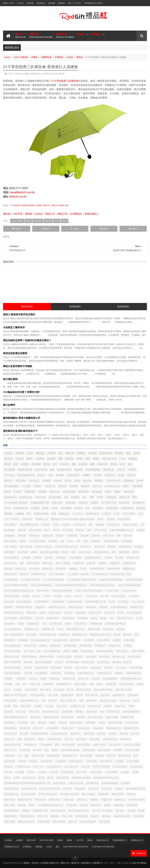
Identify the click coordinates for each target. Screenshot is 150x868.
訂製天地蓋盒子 (76, 761)
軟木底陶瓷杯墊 (29, 789)
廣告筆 (137, 453)
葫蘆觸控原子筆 (70, 756)
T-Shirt (122, 459)
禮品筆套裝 (81, 739)
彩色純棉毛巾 (139, 503)
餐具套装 (24, 574)
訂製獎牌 (26, 558)
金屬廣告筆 (78, 563)
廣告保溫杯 (104, 657)
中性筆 (112, 602)
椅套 (15, 706)
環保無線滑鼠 (53, 728)
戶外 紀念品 (121, 668)
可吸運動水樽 (96, 624)
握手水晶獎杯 (10, 541)
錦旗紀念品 (47, 569)
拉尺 (25, 684)
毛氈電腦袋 (127, 541)
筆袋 (73, 552)
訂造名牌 (86, 767)
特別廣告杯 (23, 723)
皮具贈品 (139, 547)
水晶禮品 (58, 481)
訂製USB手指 (46, 761)
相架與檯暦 (66, 508)
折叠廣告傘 (46, 57)
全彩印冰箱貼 (10, 618)
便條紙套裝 (31, 613)
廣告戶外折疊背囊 (13, 662)
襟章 (136, 756)
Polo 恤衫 (26, 486)
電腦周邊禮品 (10, 816)
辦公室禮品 (9, 470)
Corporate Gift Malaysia (103, 847)
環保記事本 (98, 728)
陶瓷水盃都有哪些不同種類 (18, 366)
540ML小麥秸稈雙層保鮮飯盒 (89, 591)
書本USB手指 (92, 695)
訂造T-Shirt (38, 767)
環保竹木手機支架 (44, 547)
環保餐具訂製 (10, 734)
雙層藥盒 (26, 811)
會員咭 (70, 541)
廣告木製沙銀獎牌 (44, 662)
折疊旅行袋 (83, 679)
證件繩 (41, 778)
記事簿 (17, 778)
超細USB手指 (63, 778)
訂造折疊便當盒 (120, 767)
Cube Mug (97, 486)
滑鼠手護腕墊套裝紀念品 (16, 717)
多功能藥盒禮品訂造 (40, 640)
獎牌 (88, 459)
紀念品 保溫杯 (85, 552)
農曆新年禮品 (133, 558)
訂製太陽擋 (92, 761)
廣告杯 (29, 214)
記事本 (7, 778)
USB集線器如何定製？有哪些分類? (22, 392)
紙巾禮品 (37, 750)
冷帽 (111, 618)
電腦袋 (117, 492)
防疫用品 (84, 805)
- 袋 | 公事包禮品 (57, 574)
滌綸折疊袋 (92, 712)
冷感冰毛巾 (102, 464)
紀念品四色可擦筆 (132, 745)
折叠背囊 (22, 536)
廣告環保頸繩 (72, 662)
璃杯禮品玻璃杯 (115, 723)
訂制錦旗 (33, 761)
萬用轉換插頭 (53, 756)
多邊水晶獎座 (103, 640)
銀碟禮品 (8, 569)
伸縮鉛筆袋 (91, 607)
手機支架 (141, 530)
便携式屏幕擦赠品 (119, 607)
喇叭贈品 (121, 629)
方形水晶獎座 (31, 690)
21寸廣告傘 (77, 514)
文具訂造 (121, 470)
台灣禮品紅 (76, 214)
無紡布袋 (81, 717)
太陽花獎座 (129, 640)
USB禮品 (25, 464)
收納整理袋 (111, 684)
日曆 (62, 541)
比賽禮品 (38, 706)
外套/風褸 (36, 464)
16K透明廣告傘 (11, 580)
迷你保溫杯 (93, 789)
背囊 (92, 497)
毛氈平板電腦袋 (111, 541)
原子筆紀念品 (56, 624)
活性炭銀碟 (67, 712)
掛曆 (118, 536)
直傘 (66, 497)
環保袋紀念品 (84, 728)
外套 (136, 635)
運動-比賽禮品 (88, 794)
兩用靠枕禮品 (26, 618)
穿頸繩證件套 (30, 745)
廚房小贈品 (91, 657)
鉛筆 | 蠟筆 (9, 805)
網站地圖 (52, 3)
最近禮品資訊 (27, 307)
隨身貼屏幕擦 (113, 569)
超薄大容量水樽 (76, 783)
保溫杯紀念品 (26, 497)
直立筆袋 (135, 734)
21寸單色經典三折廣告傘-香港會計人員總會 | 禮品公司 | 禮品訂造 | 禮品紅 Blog (39, 205)
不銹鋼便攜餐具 (42, 602)
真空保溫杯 (9, 552)
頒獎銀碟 (55, 816)
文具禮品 (40, 459)
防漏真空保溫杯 (41, 514)
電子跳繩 (131, 811)
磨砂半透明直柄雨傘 (50, 552)
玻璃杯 (52, 723)
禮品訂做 (8, 459)
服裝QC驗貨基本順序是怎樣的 (19, 314)
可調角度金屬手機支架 (115, 624)
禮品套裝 (131, 475)
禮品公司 (50, 214)
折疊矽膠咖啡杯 (110, 679)
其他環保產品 (53, 618)
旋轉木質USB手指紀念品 (16, 695)
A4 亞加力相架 (112, 591)
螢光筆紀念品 (124, 756)
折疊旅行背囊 (69, 679)
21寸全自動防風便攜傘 (53, 580)
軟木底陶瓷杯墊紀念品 (50, 789)
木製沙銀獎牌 (10, 701)
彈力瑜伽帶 (56, 668)
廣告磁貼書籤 (88, 662)
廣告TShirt (31, 840)
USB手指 (18, 214)
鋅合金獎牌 (34, 569)
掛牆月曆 (128, 536)
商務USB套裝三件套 (75, 629)
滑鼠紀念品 (35, 717)
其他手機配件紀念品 (29, 525)
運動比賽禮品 (118, 794)
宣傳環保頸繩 (70, 646)
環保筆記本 (86, 547)
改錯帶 (140, 684)
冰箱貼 (56, 525)
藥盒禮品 (100, 756)
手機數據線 (9, 536)
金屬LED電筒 (54, 800)
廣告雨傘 (79, 470)
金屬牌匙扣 (82, 800)
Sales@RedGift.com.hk (93, 3)
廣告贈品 (119, 453)
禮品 (128, 453)
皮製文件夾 (76, 734)
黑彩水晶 (72, 822)
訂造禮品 (8, 453)
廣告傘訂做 (108, 470)
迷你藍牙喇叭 (112, 508)
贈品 (61, 453)
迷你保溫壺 (80, 789)
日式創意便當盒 (37, 695)
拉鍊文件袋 (108, 536)
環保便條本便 (10, 728)
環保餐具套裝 (125, 547)
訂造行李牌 (81, 772)
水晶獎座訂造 (94, 706)
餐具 (135, 497)
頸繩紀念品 (64, 514)
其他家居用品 (124, 519)
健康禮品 (83, 503)
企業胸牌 (8, 607)
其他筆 (94, 618)
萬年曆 (135, 552)
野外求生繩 (40, 800)
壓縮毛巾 (127, 635)
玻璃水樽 (63, 723)
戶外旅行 (18, 492)
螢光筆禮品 (97, 492)
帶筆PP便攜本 (138, 651)
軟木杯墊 (67, 789)
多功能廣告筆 (113, 525)
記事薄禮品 (111, 497)
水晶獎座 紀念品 (77, 706)
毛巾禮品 (49, 706)
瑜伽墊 (102, 723)
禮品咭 (65, 552)
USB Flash (64, 464)
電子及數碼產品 (12, 486)
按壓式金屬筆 (80, 684)
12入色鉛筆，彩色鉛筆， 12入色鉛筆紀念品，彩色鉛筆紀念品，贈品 (99, 574)
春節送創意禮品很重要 (15, 353)
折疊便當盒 (34, 536)
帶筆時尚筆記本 (12, 657)
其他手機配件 (10, 525)
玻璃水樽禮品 (76, 723)
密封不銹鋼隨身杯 (52, 651)
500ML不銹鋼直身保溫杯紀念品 (19, 591)
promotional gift (112, 486)
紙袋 (46, 750)
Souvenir (78, 596)
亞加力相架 (57, 503)
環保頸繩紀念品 (114, 728)
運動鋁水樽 (124, 497)
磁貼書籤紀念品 (55, 739)
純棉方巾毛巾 (10, 750)
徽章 (89, 530)
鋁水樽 (140, 481)
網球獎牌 (118, 750)
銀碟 (15, 464)
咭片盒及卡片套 (109, 503)
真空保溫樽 (23, 552)
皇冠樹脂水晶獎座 (39, 734)
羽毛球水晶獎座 (132, 750)
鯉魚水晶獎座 (59, 822)
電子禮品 (120, 811)
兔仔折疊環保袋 (134, 613)
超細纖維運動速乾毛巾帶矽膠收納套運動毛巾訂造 (27, 783)
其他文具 (39, 618)
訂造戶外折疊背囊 (101, 767)
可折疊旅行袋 (80, 525)
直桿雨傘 (124, 734)
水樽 (51, 475)
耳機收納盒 (9, 756)
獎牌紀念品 (55, 492)
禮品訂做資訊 (106, 453)
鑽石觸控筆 (61, 569)
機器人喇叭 (26, 706)
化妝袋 (21, 624)
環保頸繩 (74, 486)
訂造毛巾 (31, 772)
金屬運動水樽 (129, 563)
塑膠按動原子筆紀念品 (100, 635)
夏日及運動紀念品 (26, 475)
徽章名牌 (108, 668)
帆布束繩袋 (9, 530)
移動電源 (75, 497)
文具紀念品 (50, 486)
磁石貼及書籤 (69, 492)
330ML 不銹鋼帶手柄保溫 (16, 585)
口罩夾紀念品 (80, 624)
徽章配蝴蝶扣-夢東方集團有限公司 (22, 418)
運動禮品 (8, 514)
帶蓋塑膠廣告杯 (29, 657)
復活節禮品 (96, 668)
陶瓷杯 (96, 459)
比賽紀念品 (110, 475)
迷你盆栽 (119, 789)
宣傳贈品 (128, 646)
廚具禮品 (79, 657)
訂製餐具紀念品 (23, 767)
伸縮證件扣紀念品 (57, 607)
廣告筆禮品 (21, 481)
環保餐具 (132, 470)
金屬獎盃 (102, 563)
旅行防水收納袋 (83, 690)
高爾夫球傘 (129, 492)
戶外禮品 (98, 475)
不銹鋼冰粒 (27, 519)
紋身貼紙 (78, 508)
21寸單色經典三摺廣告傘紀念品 (82, 580)
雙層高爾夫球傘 (40, 811)
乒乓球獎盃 (123, 602)
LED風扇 (26, 596)
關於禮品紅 (41, 3)
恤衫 (130, 464)
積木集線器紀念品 (13, 745)
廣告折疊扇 (68, 530)
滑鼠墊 (45, 508)
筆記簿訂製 (83, 492)
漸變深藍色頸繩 (51, 717)
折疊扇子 (60, 536)
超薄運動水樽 (92, 783)
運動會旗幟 (103, 794)
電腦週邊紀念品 (27, 816)
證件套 (68, 481)
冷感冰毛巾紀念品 (125, 618)
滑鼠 (102, 712)
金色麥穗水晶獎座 (136, 800)
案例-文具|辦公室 (68, 701)
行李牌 (100, 497)
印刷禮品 (66, 525)
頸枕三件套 (67, 816)
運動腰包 (131, 794)
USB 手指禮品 (129, 514)
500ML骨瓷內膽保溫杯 (62, 591)
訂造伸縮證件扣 (54, 767)
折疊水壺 (96, 679)
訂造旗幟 (20, 772)
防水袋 (83, 569)
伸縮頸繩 (103, 607)
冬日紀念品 (9, 475)
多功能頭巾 (76, 640)
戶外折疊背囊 (136, 668)
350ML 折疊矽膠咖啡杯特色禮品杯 (71, 585)
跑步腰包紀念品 (12, 789)
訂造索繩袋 (61, 558)
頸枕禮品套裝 (82, 816)
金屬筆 (108, 492)
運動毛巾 (8, 481)
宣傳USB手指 (30, 646)
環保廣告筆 (25, 728)
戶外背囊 (28, 673)
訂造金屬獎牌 (111, 772)
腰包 (27, 756)
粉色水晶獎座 (68, 745)
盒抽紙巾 (113, 734)
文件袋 (7, 508)
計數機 (135, 772)
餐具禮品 (106, 816)
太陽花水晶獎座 (130, 525)
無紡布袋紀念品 (95, 717)
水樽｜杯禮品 (10, 547)
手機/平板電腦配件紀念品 (122, 530)
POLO (122, 464)
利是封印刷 (40, 497)
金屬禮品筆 (114, 563)
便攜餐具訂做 (42, 519)
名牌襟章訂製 (48, 629)
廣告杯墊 (59, 662)
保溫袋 (121, 613)
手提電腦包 (56, 673)
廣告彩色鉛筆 (134, 657)
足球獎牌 (108, 558)
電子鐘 (141, 811)
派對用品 (62, 486)
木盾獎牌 (46, 481)
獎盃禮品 (42, 723)
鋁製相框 (22, 805)
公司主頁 (20, 3)
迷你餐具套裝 (128, 508)
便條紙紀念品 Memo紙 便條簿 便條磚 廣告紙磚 (73, 519)
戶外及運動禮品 (93, 470)
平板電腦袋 (137, 486)
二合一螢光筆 (138, 602)
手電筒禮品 (21, 679)
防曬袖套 (73, 569)
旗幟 (92, 464)
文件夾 (7, 690)
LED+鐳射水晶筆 (12, 596)
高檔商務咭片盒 (38, 574)
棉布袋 (136, 701)
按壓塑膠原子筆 (64, 684)
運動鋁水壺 (9, 800)
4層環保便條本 (92, 514)
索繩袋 (55, 750)
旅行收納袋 (59, 690)
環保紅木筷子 (68, 728)
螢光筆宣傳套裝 (12, 558)
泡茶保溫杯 (34, 712)
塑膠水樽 (100, 525)
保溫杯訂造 (109, 613)
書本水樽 (105, 695)
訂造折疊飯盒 (136, 767)
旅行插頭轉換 (55, 497)
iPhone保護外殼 (24, 602)
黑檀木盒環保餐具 (88, 822)
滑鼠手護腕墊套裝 (131, 712)
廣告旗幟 (28, 662)
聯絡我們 (61, 3)
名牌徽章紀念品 (31, 629)
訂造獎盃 (54, 772)
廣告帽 (7, 492)
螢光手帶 (111, 756)
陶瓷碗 (107, 805)
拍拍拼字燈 (48, 684)
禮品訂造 (62, 214)
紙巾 (85, 497)
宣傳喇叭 (43, 646)
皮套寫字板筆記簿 (59, 734)
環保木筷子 (38, 728)
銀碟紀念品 (21, 569)
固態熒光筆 (64, 635)
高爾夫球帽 (9, 822)
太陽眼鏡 (117, 640)
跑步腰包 (120, 558)
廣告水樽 (87, 481)
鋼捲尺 (32, 805)
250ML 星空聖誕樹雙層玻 (111, 580)
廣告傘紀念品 (119, 657)
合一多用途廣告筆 (13, 629)
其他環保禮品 (68, 618)
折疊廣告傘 (47, 536)
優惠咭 (100, 519)
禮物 (60, 459)
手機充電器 (30, 492)
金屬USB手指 (73, 475)
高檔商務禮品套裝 (122, 816)
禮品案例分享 (65, 36)
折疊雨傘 (96, 536)
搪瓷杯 (100, 684)
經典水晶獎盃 (89, 750)
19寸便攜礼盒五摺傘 (30, 580)
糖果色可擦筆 (99, 745)
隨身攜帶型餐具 (97, 569)
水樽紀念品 (120, 706)
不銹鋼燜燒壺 (58, 602)
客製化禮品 (91, 214)
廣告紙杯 (80, 530)
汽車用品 (8, 712)
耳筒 (20, 756)
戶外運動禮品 (41, 673)
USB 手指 (104, 596)
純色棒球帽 (25, 750)
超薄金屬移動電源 (110, 783)
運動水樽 (85, 486)
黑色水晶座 (104, 822)
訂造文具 (8, 772)
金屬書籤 (20, 514)
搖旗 (92, 684)
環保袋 (121, 475)
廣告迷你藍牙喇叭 (13, 668)
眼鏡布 (41, 739)
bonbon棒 (9, 602)
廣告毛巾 (41, 475)
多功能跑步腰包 (60, 640)
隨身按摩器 (119, 805)
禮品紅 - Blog (8, 3)
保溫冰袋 (68, 613)
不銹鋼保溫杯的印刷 (40, 503)
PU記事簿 (58, 596)
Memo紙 (37, 596)
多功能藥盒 (23, 640)
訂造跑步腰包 (96, 772)
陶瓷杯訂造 (96, 805)
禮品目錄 (30, 3)
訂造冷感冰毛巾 (71, 767)
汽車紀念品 (21, 712)
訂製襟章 (37, 558)
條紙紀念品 (125, 701)
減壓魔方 (80, 712)
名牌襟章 (94, 503)
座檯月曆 (22, 530)
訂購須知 (81, 34)
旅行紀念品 (34, 481)
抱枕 (18, 684)
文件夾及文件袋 (113, 481)
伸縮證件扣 (40, 607)
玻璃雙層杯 (91, 723)
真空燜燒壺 (30, 739)
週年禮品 (141, 508)
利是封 (126, 486)
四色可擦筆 (31, 635)
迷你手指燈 (107, 789)
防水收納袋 (71, 805)
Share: (68, 596)
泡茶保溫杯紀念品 (51, 712)
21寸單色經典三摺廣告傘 (16, 503)
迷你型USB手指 (25, 470)
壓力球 (117, 635)
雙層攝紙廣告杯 (12, 811)
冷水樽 (139, 618)
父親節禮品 (9, 723)
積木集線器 (126, 739)
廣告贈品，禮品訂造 (122, 662)
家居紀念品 (124, 503)
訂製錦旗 (49, 558)
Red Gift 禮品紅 (140, 863)
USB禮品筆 (134, 596)
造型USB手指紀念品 (48, 794)
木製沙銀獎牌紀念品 (29, 701)
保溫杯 (80, 459)
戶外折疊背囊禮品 (13, 673)
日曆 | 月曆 (53, 695)
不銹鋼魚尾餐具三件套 (95, 602)
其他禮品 (46, 525)
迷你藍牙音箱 (10, 563)
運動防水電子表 (25, 800)
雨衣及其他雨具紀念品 (79, 811)
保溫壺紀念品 (95, 613)
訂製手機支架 (106, 761)
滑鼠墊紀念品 (113, 712)
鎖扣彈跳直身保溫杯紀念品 (51, 805)
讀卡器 (50, 778)
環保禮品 (70, 459)
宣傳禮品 (59, 57)
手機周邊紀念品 (104, 673)
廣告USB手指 (35, 530)
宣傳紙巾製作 (114, 646)
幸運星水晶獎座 (64, 657)
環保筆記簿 (99, 547)
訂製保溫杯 (61, 761)
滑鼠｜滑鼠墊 (26, 547)
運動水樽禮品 (33, 563)
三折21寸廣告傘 (20, 57)
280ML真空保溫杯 (134, 580)
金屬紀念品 (120, 800)
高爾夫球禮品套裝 (26, 822)
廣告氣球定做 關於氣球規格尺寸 (20, 431)
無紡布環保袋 (67, 717)
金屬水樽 (91, 563)
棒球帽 (7, 706)
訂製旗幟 (119, 761)
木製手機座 (133, 695)
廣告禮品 (40, 453)
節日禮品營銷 (10, 379)
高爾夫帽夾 (138, 816)
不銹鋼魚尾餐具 (75, 602)
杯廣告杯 (53, 701)
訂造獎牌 (42, 772)
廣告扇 (56, 530)
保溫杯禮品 (71, 503)
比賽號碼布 (96, 541)
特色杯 (55, 508)
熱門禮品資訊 (75, 307)
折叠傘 (34, 57)
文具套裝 (18, 690)
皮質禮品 (101, 734)
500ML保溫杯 (42, 591)
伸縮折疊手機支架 (24, 607)
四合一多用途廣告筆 (14, 635)
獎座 (33, 723)
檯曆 (85, 541)
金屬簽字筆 (107, 800)
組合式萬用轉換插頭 (70, 750)
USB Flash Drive (109, 459)
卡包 (44, 624)
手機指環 (119, 673)
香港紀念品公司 (103, 840)
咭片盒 (60, 629)
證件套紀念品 (29, 778)
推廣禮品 (81, 453)
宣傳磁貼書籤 (85, 646)
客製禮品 (39, 847)
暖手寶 (79, 695)
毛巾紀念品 (62, 706)
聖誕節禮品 (124, 552)
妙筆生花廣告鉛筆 (13, 646)
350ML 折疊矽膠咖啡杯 (41, 585)
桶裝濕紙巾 (92, 701)
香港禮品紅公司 (137, 840)
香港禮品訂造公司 (12, 847)
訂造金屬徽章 (75, 558)
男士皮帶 (24, 734)
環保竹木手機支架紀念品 (66, 547)
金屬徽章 (86, 475)
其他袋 (103, 618)
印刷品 (77, 481)
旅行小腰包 (45, 690)
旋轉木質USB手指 (123, 690)
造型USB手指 (41, 470)
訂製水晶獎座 (133, 761)
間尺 (29, 514)
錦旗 (52, 470)
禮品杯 (7, 464)
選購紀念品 (41, 36)
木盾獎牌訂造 (118, 695)
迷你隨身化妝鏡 (28, 794)
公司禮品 (51, 453)
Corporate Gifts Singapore (76, 847)
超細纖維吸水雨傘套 (81, 778)
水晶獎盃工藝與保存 (14, 327)
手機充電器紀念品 (86, 673)
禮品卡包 (69, 739)
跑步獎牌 (125, 783)
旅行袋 (70, 690)
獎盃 (74, 464)
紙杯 (114, 552)
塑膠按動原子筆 (80, 635)
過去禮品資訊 (123, 307)
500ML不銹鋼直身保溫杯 (129, 585)
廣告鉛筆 (28, 668)
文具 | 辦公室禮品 (37, 541)
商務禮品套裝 (94, 629)
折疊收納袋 (72, 536)
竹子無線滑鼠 (46, 745)
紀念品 (70, 57)
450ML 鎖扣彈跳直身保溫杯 (102, 585)
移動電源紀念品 (110, 739)
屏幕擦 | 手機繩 (71, 651)
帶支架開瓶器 (87, 651)
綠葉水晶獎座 (104, 750)
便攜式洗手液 (136, 607)
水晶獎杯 (108, 706)
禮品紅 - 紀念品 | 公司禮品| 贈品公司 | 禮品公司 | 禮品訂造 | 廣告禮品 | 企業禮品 (62, 863)
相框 (20, 739)
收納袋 (23, 541)
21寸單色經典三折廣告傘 (65, 81)
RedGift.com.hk (18, 197)
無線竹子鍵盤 (112, 717)
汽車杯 (131, 706)
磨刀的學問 (9, 405)
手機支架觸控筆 (133, 673)
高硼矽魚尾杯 (44, 822)
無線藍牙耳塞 (127, 717)
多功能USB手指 (64, 470)
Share (46, 229)
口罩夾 (68, 624)
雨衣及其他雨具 (58, 811)
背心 (55, 464)
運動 (22, 563)
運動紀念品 (47, 563)
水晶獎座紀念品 (21, 508)
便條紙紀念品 (10, 497)
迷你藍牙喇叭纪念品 (135, 789)
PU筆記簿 (107, 514)
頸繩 (54, 514)
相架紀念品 (9, 739)
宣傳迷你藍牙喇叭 (13, 651)
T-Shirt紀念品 (91, 596)
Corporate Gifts (129, 591)
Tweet (17, 229)
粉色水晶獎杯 (84, 745)
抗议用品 (33, 679)
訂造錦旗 (125, 772)
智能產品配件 (67, 695)
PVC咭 (117, 514)
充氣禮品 (111, 519)
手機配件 (8, 679)
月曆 (78, 541)
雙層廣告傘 (132, 805)
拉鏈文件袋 (35, 684)
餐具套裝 (95, 816)
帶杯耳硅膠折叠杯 (105, 651)
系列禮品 (60, 475)
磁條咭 (34, 552)
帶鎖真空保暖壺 (47, 657)
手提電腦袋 (69, 673)
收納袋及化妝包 (127, 684)
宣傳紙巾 (38, 486)
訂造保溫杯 (98, 508)
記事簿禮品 (129, 481)
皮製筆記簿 (89, 734)
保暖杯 (42, 613)
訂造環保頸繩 (67, 772)
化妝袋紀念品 (33, 624)
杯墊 (44, 701)
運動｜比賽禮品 (63, 563)
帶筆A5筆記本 (122, 651)
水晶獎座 (51, 459)
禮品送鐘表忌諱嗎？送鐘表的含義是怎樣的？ (27, 340)
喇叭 (91, 525)
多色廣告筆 (89, 640)
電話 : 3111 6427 (75, 3)
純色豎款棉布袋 (102, 552)
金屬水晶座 (68, 800)
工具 (142, 525)
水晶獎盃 (35, 508)
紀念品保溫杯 (115, 745)
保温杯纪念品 (55, 613)
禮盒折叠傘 (95, 739)
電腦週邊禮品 (129, 569)
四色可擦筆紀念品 (48, 635)
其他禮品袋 (83, 618)
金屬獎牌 (94, 800)
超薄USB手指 (59, 783)
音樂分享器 (42, 816)
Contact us (139, 853)
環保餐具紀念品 (131, 728)
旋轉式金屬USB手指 (103, 690)
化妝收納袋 (9, 624)
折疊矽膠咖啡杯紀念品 (131, 679)
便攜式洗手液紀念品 (14, 613)
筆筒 (57, 745)
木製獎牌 (42, 492)
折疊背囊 (85, 536)
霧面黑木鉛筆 (10, 574)
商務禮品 (133, 459)
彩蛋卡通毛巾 (82, 668)
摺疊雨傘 (99, 481)
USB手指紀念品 (119, 596)
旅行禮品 (53, 541)
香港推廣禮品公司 (120, 840)
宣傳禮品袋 (100, 646)
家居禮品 (83, 464)
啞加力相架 (108, 629)
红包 (87, 508)
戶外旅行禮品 (100, 530)
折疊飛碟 (8, 684)
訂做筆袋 (22, 761)
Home (7, 57)
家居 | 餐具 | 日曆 (32, 651)
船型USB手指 (38, 756)
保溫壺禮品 (81, 613)
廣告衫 (47, 464)
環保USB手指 (132, 723)
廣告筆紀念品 (103, 662)
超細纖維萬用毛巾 (93, 558)
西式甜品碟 (9, 761)
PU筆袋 (47, 596)
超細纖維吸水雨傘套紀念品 (106, 778)
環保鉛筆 (112, 547)
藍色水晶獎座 (86, 756)
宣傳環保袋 (56, 646)
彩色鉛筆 (68, 668)
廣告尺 (47, 530)
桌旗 (81, 701)
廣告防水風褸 (41, 668)
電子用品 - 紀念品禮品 (102, 811)
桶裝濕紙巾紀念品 (108, 701)
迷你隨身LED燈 (11, 794)
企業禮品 (92, 453)
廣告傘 (79, 57)
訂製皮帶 (8, 767)
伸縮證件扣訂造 (76, 607)
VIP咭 (141, 514)
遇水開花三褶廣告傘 (69, 794)
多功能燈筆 (9, 640)
